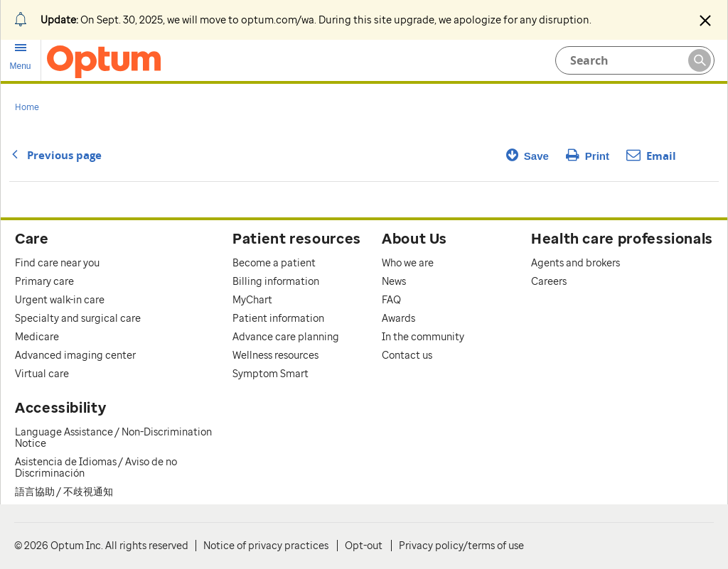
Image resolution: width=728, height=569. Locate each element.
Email (651, 156)
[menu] (21, 57)
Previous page (55, 155)
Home (27, 107)
